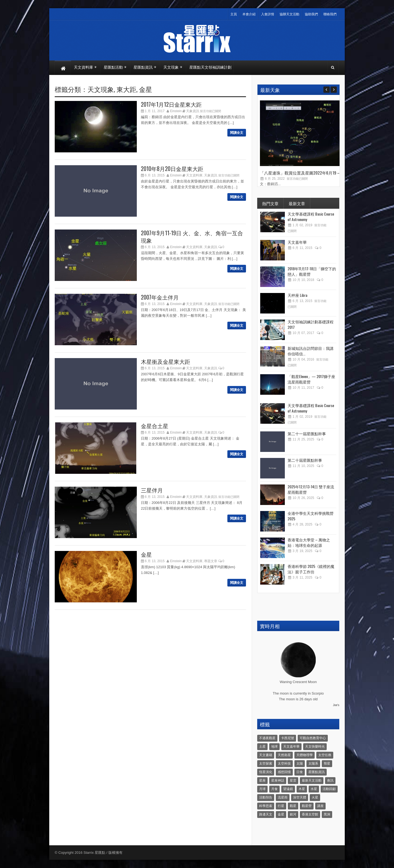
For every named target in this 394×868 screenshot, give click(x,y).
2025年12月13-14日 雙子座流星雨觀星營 (311, 489)
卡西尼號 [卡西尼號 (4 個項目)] (288, 738)
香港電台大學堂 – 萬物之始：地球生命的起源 (309, 542)
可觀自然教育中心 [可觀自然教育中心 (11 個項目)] (313, 738)
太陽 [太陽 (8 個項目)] (300, 764)
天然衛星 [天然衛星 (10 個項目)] (284, 755)
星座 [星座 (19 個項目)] (262, 780)
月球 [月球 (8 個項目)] (262, 789)
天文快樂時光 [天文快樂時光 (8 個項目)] (315, 747)
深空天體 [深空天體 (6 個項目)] (300, 797)
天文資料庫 (194, 175)
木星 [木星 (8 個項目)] (302, 789)
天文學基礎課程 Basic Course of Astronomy (311, 217)
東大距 (126, 89)
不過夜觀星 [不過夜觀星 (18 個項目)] (267, 738)
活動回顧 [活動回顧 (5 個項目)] (329, 789)
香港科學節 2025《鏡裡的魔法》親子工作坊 (311, 569)
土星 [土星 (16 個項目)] (262, 747)
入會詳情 (268, 14)
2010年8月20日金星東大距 (172, 169)
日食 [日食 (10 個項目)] (300, 772)
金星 (146, 89)
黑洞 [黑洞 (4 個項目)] (327, 814)
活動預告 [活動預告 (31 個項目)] (266, 797)
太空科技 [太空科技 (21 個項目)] (284, 764)
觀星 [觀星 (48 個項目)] (293, 806)
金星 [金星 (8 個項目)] (281, 814)
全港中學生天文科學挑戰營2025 (311, 516)
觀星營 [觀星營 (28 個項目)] (307, 806)
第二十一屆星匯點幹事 (307, 433)
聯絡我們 (330, 14)
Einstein (176, 111)
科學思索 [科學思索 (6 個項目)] (266, 806)
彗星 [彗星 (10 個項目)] (327, 764)
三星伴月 (152, 490)
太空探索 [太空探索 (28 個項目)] (266, 764)
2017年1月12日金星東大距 (171, 104)
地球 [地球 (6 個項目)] (274, 747)
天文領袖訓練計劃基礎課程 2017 (311, 324)
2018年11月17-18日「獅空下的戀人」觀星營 (312, 271)
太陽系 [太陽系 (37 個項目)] (313, 764)
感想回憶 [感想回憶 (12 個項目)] (284, 772)
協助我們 (311, 14)
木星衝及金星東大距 (166, 361)
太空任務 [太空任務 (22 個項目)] (325, 755)
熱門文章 (270, 203)
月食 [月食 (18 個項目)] (274, 789)
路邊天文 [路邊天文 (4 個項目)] (266, 814)
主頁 (234, 14)
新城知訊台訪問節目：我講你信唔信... (311, 351)
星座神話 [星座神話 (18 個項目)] (278, 780)
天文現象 (101, 89)
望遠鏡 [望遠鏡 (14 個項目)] (288, 789)
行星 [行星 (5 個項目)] (281, 806)
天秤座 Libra (297, 295)
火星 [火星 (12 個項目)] (315, 797)
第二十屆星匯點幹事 (305, 460)
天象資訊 (193, 111)
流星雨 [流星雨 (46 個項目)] (283, 797)
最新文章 (297, 203)
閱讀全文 (237, 133)
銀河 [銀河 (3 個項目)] (293, 814)
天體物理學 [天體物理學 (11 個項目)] (305, 755)
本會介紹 (249, 14)
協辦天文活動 (289, 14)
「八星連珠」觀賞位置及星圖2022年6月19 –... (301, 173)
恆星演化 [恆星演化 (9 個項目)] (266, 772)
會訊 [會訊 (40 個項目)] (330, 780)
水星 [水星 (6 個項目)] (314, 789)
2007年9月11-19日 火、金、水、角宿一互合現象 (192, 236)
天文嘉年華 (297, 242)
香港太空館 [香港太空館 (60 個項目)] (310, 814)
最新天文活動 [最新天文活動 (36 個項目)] (312, 780)
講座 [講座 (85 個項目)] (320, 806)
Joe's (336, 705)
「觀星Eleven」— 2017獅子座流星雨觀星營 (311, 379)
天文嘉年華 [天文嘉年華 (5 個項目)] (291, 747)
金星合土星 (155, 426)
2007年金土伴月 (160, 297)
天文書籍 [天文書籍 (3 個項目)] (266, 755)
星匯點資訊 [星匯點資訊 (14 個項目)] (317, 772)
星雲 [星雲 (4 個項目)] (293, 780)
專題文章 (211, 561)
